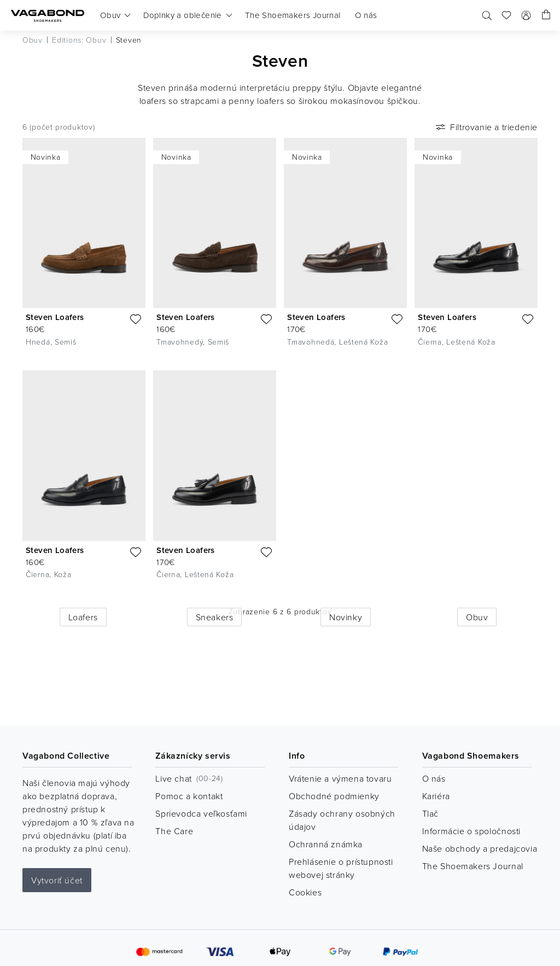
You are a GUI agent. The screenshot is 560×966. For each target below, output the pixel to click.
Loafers (83, 617)
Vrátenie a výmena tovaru (340, 778)
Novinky (346, 617)
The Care (174, 831)
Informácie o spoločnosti (471, 831)
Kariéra (436, 796)
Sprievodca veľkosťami (201, 813)
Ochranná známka (326, 844)
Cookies (305, 892)
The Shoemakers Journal (473, 866)
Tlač (430, 813)
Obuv (477, 617)
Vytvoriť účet (57, 880)
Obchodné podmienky (334, 796)
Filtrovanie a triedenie (486, 127)
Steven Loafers (55, 317)
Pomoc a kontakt (189, 796)
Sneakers (215, 617)
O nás (434, 778)
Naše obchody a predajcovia (480, 848)
